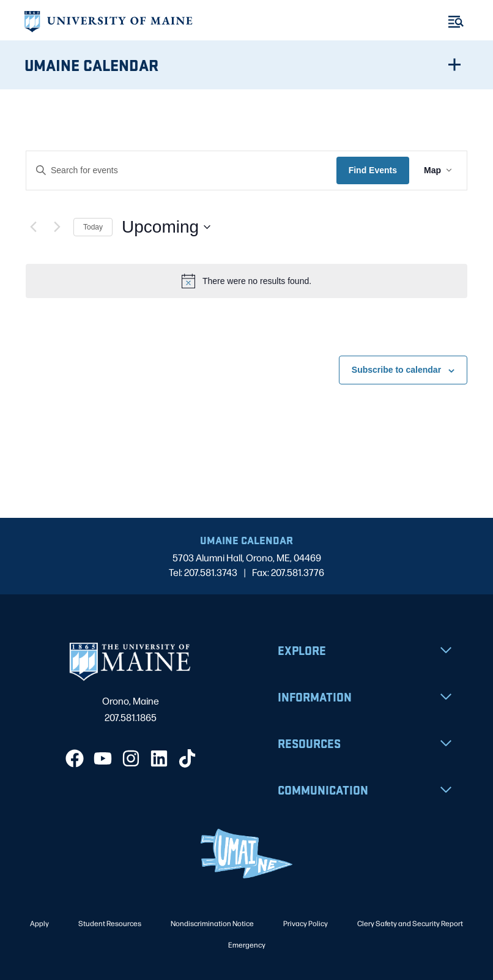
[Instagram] (131, 758)
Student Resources (110, 923)
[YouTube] (103, 758)
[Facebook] (75, 758)
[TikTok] (187, 758)
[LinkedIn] (159, 758)
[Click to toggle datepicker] (166, 227)
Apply (39, 923)
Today (93, 227)
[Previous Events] (33, 227)
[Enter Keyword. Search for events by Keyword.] (181, 170)
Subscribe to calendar (396, 370)
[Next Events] (57, 227)
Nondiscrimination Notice (212, 923)
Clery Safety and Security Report (410, 923)
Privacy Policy (306, 923)
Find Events (373, 170)
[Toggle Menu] (456, 22)
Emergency (247, 944)
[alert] (247, 281)
